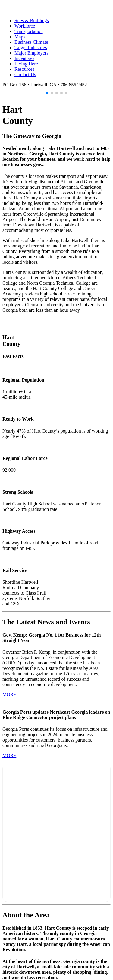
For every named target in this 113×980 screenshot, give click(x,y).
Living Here (26, 64)
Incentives (24, 58)
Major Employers (31, 53)
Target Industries (31, 48)
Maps (20, 37)
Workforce (25, 26)
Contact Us (25, 75)
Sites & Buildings (32, 21)
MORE (9, 695)
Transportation (29, 31)
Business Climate (31, 42)
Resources (24, 69)
